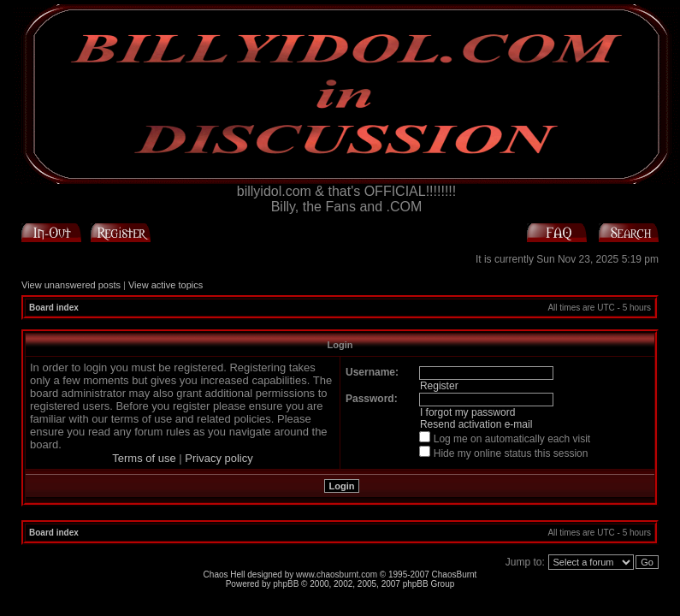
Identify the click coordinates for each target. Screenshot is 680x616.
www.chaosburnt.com (337, 575)
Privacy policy (219, 458)
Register (439, 386)
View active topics (166, 285)
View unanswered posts (71, 285)
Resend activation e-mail (476, 424)
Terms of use (144, 458)
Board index (54, 308)
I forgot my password (467, 412)
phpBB (286, 584)
